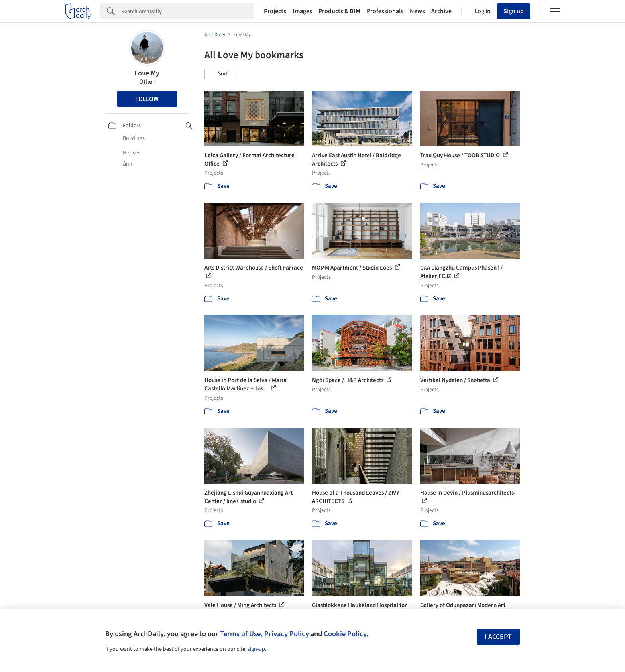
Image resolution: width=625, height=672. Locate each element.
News (417, 11)
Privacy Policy (287, 634)
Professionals (385, 11)
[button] (219, 74)
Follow (147, 99)
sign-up (256, 649)
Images (302, 11)
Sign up (514, 11)
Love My (147, 73)
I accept (498, 637)
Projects (275, 11)
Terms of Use (240, 634)
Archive (441, 11)
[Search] (188, 11)
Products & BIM (339, 11)
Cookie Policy (345, 634)
